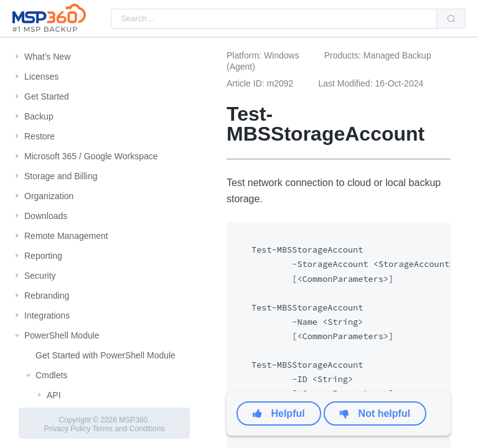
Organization (49, 196)
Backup (39, 116)
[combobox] (274, 19)
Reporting (43, 256)
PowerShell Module (62, 335)
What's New (47, 57)
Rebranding (47, 296)
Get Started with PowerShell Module (105, 355)
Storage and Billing (61, 176)
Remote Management (66, 236)
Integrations (47, 315)
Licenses (41, 77)
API (54, 395)
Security (40, 276)
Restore (40, 136)
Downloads (46, 216)
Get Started (47, 96)
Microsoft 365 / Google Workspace (91, 156)
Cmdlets (51, 375)
